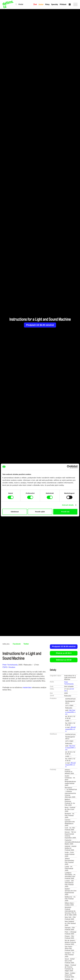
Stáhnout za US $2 (64, 660)
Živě (35, 4)
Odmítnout (15, 512)
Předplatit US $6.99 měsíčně (40, 325)
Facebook (17, 644)
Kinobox (12, 667)
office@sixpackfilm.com (71, 729)
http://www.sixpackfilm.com (70, 712)
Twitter (26, 644)
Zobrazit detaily (68, 505)
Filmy (47, 4)
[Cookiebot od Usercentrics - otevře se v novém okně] (68, 467)
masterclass (27, 687)
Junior (41, 4)
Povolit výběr (40, 512)
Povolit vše (65, 512)
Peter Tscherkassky (10, 665)
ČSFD (5, 667)
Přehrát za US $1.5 (64, 653)
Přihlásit (63, 4)
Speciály (55, 4)
